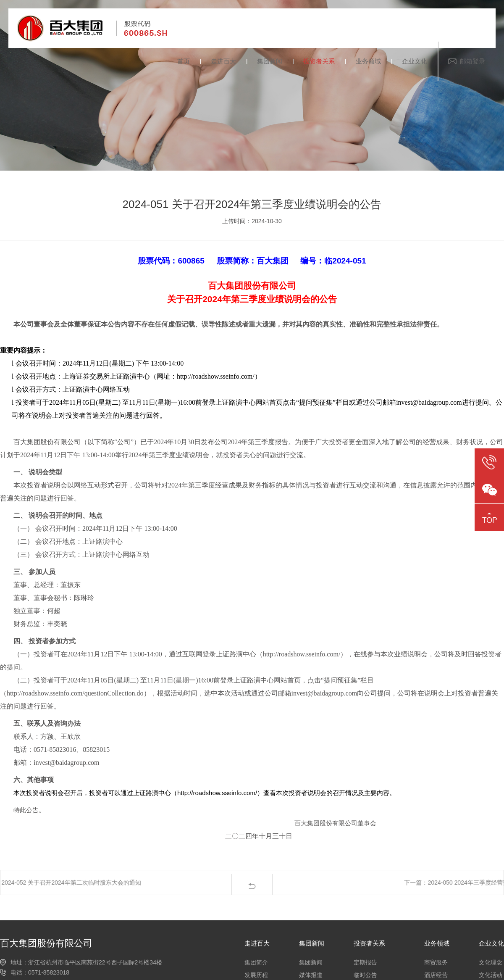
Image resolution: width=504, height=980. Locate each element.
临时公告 (365, 975)
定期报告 (365, 962)
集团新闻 (270, 61)
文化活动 (491, 975)
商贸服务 (436, 962)
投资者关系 (319, 61)
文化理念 (491, 962)
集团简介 (256, 962)
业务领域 (368, 61)
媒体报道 (311, 975)
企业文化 (415, 61)
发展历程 (256, 975)
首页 (184, 61)
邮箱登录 (472, 61)
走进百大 (223, 61)
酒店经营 (436, 975)
